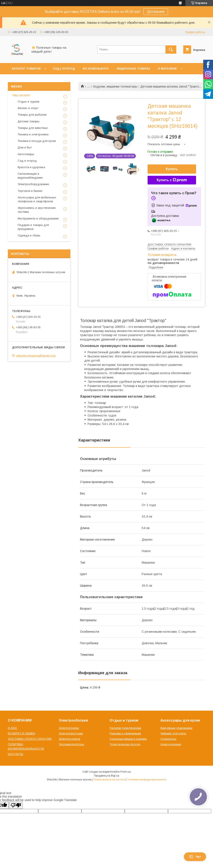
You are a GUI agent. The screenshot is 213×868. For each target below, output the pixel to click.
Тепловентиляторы (71, 744)
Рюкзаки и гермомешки (125, 733)
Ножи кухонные (171, 744)
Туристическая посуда (125, 744)
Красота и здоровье (31, 167)
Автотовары (26, 154)
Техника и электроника (33, 134)
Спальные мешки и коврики (128, 739)
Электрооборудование (33, 184)
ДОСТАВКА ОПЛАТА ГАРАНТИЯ (30, 739)
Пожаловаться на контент (109, 780)
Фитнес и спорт (28, 108)
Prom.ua (126, 772)
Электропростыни (71, 733)
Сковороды (168, 739)
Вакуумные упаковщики (176, 728)
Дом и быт (25, 147)
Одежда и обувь (29, 235)
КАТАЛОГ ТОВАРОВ (26, 69)
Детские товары (28, 121)
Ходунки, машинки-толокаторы (115, 86)
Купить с (172, 180)
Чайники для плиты (173, 733)
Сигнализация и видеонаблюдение (30, 176)
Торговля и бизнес (30, 191)
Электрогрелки (69, 728)
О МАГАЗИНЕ (167, 69)
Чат (195, 857)
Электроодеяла (69, 739)
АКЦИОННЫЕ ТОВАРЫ (133, 69)
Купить (172, 169)
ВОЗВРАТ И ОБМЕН (22, 733)
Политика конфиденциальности (147, 780)
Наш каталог (21, 95)
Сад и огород (27, 161)
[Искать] (171, 50)
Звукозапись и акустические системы (37, 210)
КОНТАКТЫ (15, 754)
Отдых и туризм (28, 102)
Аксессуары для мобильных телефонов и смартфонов (37, 199)
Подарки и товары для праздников (33, 227)
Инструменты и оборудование (38, 218)
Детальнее (156, 12)
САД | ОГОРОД (64, 69)
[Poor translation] (16, 805)
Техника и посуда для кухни (37, 141)
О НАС (12, 728)
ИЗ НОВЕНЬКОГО (96, 69)
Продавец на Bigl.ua (106, 776)
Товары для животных (33, 128)
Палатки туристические (125, 728)
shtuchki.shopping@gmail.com (36, 356)
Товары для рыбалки (32, 115)
